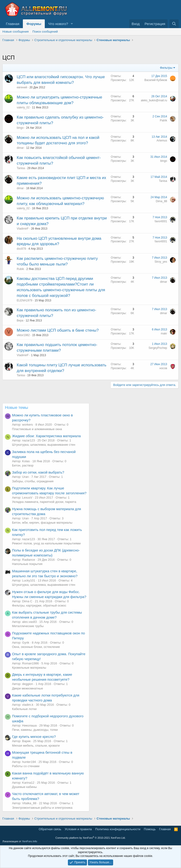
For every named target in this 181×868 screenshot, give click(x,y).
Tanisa (21, 168)
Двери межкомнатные (27, 688)
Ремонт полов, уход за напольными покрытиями (46, 543)
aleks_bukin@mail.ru (154, 100)
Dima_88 (161, 201)
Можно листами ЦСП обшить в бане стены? (58, 330)
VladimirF (23, 229)
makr (164, 334)
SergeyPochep (158, 348)
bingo (20, 128)
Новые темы (16, 408)
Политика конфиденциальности (118, 829)
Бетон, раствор (23, 465)
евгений (22, 87)
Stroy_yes (161, 262)
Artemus (162, 141)
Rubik (20, 269)
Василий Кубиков (156, 80)
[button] (72, 24)
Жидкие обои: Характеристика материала (46, 436)
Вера (20, 321)
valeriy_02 (23, 107)
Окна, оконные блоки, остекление (36, 647)
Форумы (34, 24)
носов (163, 368)
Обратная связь (50, 829)
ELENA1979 (25, 300)
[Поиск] (174, 24)
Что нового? (58, 24)
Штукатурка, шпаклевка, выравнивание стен (44, 445)
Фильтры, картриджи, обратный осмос (39, 605)
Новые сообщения (16, 32)
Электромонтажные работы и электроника (42, 808)
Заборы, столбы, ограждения (33, 481)
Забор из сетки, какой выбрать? (38, 472)
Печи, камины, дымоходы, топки (35, 730)
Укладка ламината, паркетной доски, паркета (44, 502)
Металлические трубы (28, 626)
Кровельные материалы (29, 668)
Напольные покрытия (27, 564)
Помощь (150, 829)
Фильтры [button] (166, 68)
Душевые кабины (24, 787)
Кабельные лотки (24, 709)
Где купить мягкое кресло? (34, 737)
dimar (20, 148)
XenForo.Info (30, 841)
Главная (13, 24)
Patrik (163, 120)
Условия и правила (78, 829)
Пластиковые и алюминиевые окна (37, 429)
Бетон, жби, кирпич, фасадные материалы (42, 523)
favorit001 (161, 221)
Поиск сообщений (45, 32)
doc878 (21, 249)
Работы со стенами (26, 766)
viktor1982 (23, 335)
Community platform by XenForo (90, 838)
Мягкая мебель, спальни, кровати (36, 746)
